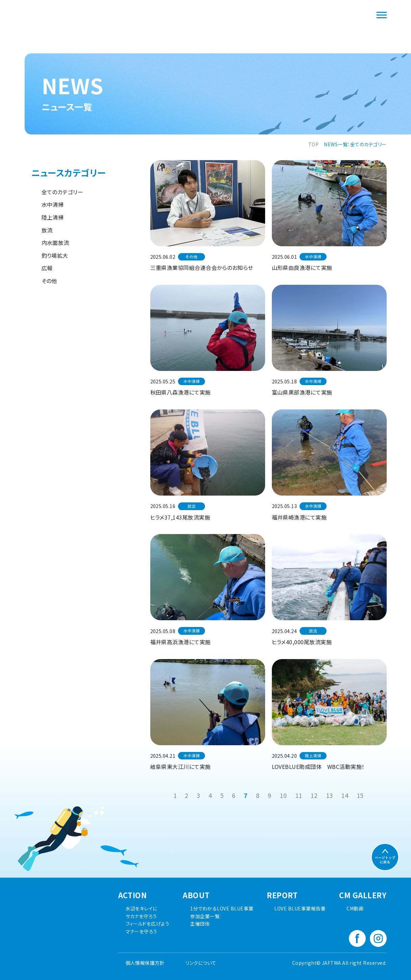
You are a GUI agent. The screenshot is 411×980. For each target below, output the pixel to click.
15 (360, 795)
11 (299, 795)
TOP (313, 144)
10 (283, 795)
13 (329, 795)
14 (345, 795)
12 (314, 795)
